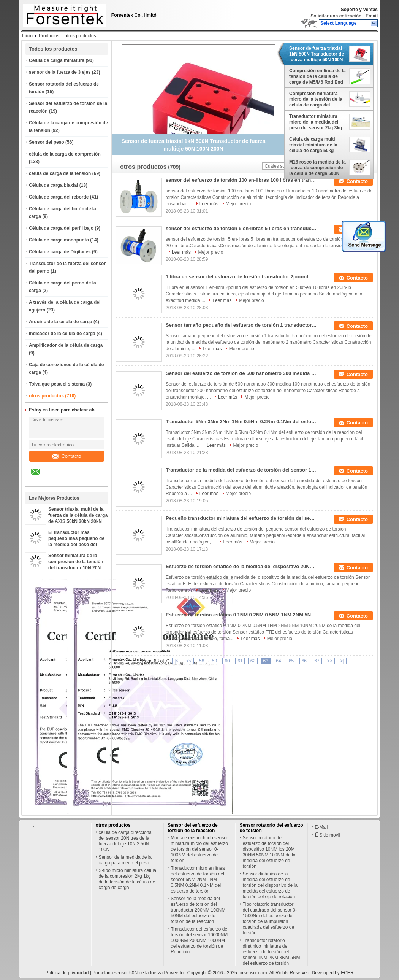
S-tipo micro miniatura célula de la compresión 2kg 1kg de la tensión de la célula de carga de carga (127, 879)
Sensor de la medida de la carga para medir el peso (125, 860)
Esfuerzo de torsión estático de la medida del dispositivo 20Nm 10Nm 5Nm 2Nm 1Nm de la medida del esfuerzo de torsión (242, 566)
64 (278, 661)
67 (317, 661)
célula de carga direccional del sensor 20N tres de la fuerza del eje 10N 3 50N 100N (126, 841)
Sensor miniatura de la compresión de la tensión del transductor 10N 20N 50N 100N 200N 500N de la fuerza (77, 568)
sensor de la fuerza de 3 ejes (60, 72)
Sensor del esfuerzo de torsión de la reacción (192, 828)
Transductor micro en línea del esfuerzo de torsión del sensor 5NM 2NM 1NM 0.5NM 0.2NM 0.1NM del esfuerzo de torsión (198, 880)
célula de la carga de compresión (65, 154)
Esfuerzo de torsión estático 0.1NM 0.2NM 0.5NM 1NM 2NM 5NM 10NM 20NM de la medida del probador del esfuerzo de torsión (242, 615)
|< (176, 661)
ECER (347, 973)
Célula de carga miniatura (57, 60)
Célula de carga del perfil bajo (61, 228)
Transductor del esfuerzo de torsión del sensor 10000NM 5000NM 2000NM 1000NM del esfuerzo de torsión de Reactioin (199, 940)
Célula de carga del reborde (59, 197)
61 (240, 661)
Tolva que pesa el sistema (57, 384)
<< (189, 661)
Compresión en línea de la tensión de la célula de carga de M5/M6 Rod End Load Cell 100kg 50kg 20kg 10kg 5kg (317, 76)
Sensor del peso (47, 142)
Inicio (27, 36)
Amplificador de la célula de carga (66, 345)
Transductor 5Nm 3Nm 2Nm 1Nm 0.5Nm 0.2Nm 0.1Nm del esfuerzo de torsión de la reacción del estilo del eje (242, 422)
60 (227, 661)
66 (304, 661)
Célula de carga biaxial (53, 185)
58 (202, 661)
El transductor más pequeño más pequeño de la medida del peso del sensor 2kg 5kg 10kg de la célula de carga (77, 545)
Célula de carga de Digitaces (60, 252)
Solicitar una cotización (336, 16)
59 (215, 661)
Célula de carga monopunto (59, 240)
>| (342, 661)
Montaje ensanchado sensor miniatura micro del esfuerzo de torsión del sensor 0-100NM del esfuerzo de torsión (199, 849)
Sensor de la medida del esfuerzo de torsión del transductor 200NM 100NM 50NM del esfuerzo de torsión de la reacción (198, 910)
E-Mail (321, 827)
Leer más (209, 204)
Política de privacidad (67, 973)
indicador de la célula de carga (62, 334)
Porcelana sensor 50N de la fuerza (127, 973)
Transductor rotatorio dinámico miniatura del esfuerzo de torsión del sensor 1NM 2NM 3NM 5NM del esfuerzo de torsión (272, 952)
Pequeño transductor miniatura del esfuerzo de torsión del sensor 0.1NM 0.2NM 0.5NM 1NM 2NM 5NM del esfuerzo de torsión (242, 518)
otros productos (46, 396)
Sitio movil (327, 835)
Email (372, 16)
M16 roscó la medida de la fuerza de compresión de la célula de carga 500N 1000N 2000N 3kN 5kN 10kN (317, 168)
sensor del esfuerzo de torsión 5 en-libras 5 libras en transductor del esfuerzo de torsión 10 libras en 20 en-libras (242, 228)
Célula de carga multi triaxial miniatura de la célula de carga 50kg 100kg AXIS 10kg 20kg (313, 145)
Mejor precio (238, 204)
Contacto (66, 456)
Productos (49, 36)
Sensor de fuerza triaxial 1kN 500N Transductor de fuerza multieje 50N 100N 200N (317, 54)
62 (253, 661)
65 (291, 661)
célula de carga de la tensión (60, 173)
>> (330, 661)
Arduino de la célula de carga (61, 322)
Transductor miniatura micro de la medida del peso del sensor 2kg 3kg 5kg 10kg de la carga (316, 122)
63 (266, 661)
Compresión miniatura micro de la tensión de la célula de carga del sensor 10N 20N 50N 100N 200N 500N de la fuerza (317, 99)
